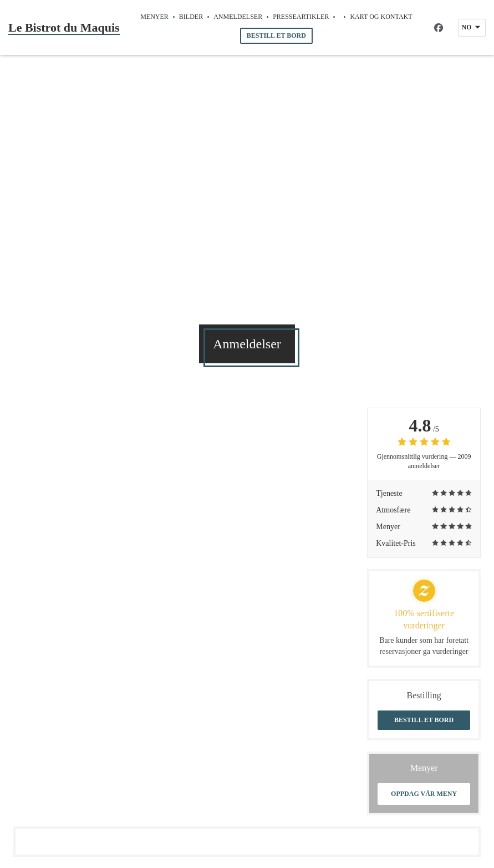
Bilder (191, 17)
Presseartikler (301, 17)
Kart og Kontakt (381, 17)
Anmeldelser (238, 17)
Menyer (154, 17)
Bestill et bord (276, 35)
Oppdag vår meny (424, 794)
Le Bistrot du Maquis (64, 27)
